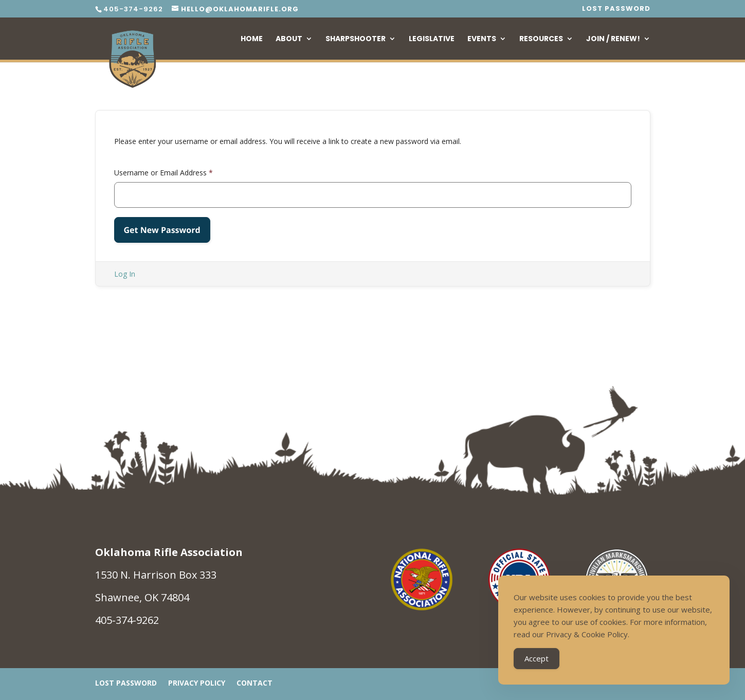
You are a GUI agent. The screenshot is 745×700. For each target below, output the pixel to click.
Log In (125, 274)
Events (482, 39)
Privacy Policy (197, 684)
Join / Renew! (613, 39)
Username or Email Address (163, 173)
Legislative (432, 39)
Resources (541, 39)
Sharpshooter (356, 39)
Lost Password (616, 9)
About (289, 39)
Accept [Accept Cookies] (537, 658)
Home (252, 39)
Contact (255, 684)
